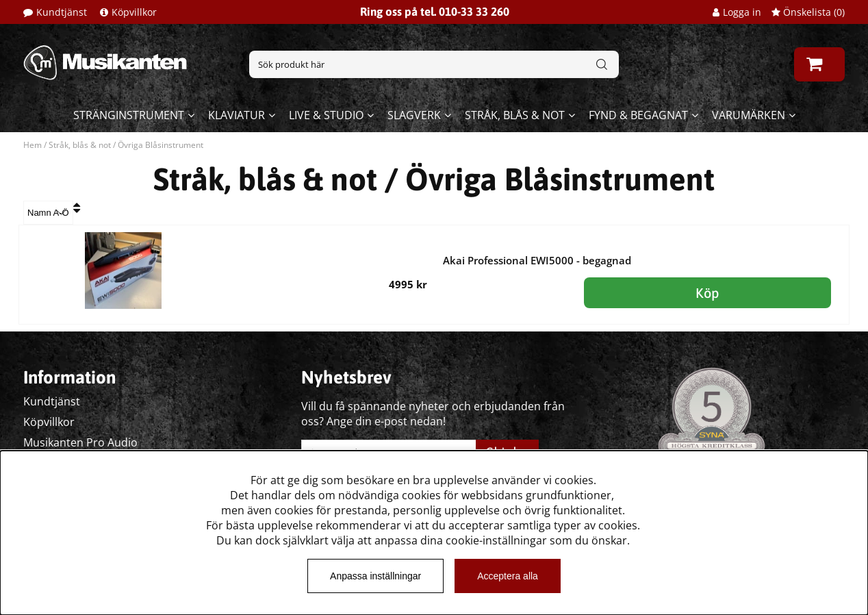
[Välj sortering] (48, 213)
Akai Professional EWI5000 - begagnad (537, 260)
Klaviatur (237, 115)
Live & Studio (326, 115)
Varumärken (749, 115)
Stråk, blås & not (515, 115)
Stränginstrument (129, 115)
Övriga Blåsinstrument (161, 145)
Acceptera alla (508, 576)
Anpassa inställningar (375, 576)
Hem (33, 145)
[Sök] (434, 64)
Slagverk (414, 115)
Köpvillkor (134, 12)
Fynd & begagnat (638, 115)
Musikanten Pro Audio (80, 442)
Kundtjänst (62, 12)
